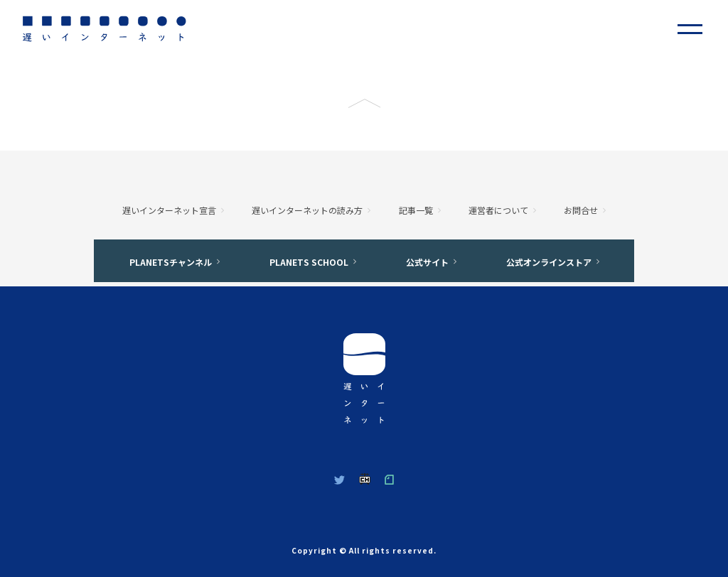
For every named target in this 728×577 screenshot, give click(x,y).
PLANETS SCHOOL (309, 262)
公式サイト (427, 262)
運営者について (498, 210)
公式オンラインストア (549, 262)
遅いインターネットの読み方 (307, 210)
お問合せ (581, 210)
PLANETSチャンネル (171, 262)
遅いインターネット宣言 (169, 210)
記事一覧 (416, 210)
